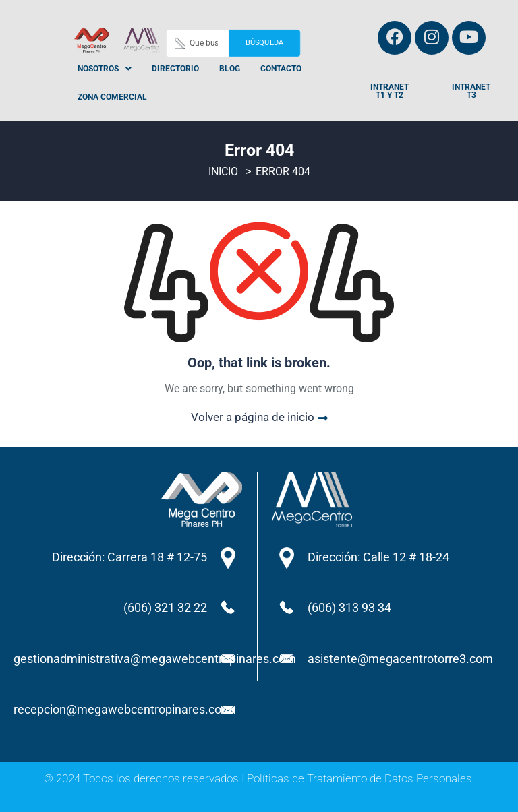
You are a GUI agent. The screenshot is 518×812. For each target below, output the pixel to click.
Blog (230, 69)
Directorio (175, 69)
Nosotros (105, 69)
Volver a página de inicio (259, 417)
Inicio (223, 172)
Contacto (281, 69)
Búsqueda (264, 43)
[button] (105, 69)
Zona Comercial (112, 97)
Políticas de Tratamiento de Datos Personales (359, 778)
